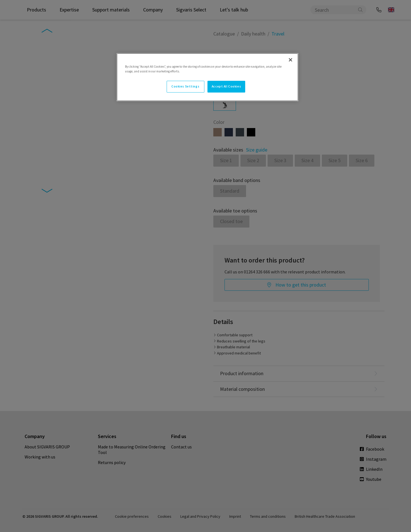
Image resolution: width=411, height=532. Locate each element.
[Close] (290, 60)
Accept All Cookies (226, 86)
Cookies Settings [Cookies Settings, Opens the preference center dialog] (185, 86)
